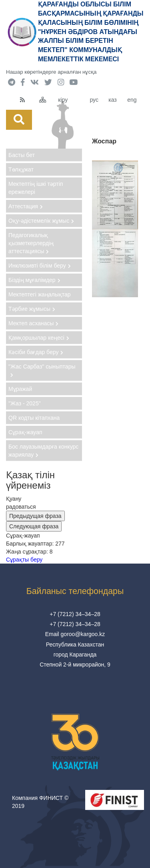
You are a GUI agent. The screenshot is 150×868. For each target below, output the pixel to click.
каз (112, 100)
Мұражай (20, 389)
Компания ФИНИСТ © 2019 (40, 802)
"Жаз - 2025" (25, 403)
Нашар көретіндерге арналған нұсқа (51, 72)
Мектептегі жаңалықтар (40, 294)
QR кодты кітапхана (34, 418)
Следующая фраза (34, 526)
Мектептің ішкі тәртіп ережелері (36, 188)
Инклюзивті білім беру (40, 266)
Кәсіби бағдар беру (36, 352)
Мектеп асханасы (33, 323)
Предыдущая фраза (35, 516)
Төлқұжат (21, 169)
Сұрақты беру (24, 560)
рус (94, 100)
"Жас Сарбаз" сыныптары (42, 370)
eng (132, 100)
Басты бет (22, 155)
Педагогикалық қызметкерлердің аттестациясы (31, 243)
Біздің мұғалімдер (34, 280)
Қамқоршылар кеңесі (39, 338)
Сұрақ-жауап (25, 432)
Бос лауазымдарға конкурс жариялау (43, 451)
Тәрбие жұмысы (32, 309)
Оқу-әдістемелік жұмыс (41, 221)
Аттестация (26, 206)
